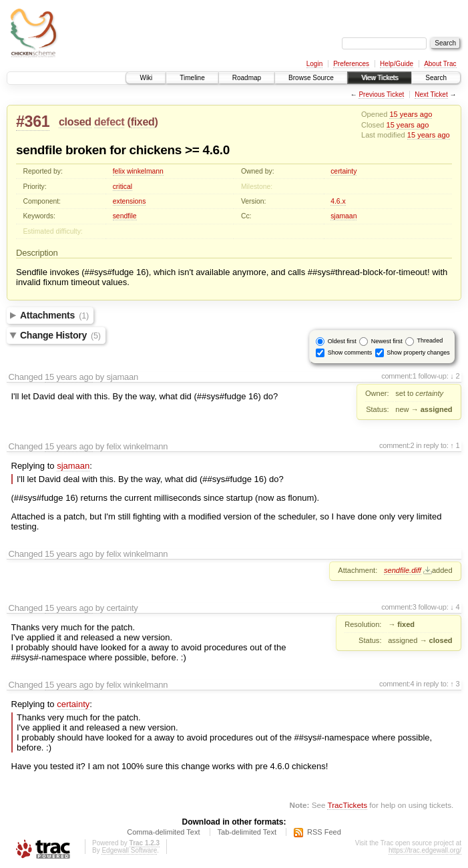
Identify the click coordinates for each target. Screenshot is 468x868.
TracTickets (347, 805)
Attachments (54, 315)
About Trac (440, 64)
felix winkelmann (138, 171)
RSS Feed (324, 832)
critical (123, 187)
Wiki (146, 78)
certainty (343, 171)
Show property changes (418, 352)
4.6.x (338, 201)
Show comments (350, 352)
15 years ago (411, 114)
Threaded (430, 341)
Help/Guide (397, 64)
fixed (143, 122)
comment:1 (399, 376)
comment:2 (397, 445)
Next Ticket (431, 94)
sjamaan (343, 216)
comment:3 (399, 607)
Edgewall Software (129, 850)
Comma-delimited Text (163, 832)
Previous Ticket (381, 94)
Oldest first (342, 341)
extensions (130, 201)
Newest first (387, 341)
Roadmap (247, 78)
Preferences (351, 64)
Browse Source (311, 78)
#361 (33, 122)
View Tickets (380, 78)
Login (314, 64)
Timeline (192, 78)
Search (436, 78)
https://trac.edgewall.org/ (425, 850)
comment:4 (397, 684)
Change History (60, 335)
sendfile (125, 216)
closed (75, 122)
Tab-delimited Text (247, 832)
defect (109, 122)
